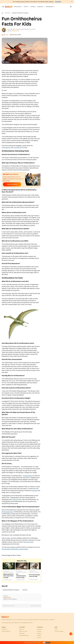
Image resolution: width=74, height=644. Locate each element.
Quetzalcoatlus (28, 476)
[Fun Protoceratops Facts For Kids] (35, 566)
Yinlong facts (27, 542)
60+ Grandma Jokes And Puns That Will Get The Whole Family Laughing (33, 2)
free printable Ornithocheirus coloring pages (15, 549)
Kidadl (3, 13)
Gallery (7, 62)
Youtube (39, 638)
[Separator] (71, 634)
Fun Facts (26, 7)
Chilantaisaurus (6, 148)
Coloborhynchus (17, 500)
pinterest (39, 631)
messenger (34, 491)
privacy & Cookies (59, 631)
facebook (39, 629)
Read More (58, 2)
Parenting (33, 7)
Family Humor (40, 7)
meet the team (23, 631)
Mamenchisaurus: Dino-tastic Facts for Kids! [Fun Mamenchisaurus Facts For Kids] (8, 576)
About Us (22, 629)
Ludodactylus (18, 148)
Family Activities (17, 7)
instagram (39, 634)
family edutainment (24, 636)
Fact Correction (37, 606)
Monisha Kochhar (15, 31)
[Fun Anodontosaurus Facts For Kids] (22, 566)
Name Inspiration (50, 7)
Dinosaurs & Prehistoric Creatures (8, 572)
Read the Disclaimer (10, 606)
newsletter (22, 634)
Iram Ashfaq (17, 29)
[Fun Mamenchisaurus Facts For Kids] (9, 566)
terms (56, 629)
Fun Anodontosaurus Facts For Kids (21, 576)
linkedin (39, 636)
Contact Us (4, 629)
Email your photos (12, 184)
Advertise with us (6, 631)
